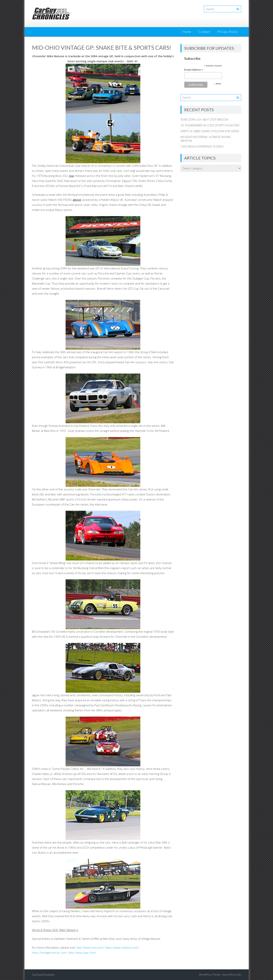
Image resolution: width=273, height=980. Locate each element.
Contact (204, 32)
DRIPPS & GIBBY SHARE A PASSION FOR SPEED (210, 131)
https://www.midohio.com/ (122, 947)
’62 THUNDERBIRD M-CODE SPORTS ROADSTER (210, 125)
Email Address (194, 70)
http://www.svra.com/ (90, 947)
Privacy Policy (228, 32)
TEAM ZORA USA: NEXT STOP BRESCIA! (204, 119)
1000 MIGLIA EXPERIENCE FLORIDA (202, 146)
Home (187, 32)
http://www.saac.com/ (82, 953)
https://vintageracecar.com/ (49, 953)
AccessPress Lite (232, 974)
